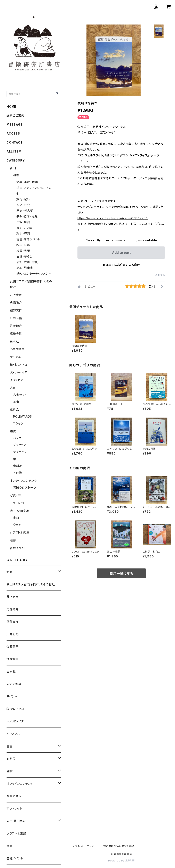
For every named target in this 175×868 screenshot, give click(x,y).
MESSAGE (15, 124)
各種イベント (18, 548)
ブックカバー (21, 445)
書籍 (16, 518)
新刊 (13, 168)
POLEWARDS (23, 416)
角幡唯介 (16, 303)
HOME (11, 106)
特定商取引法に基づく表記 (119, 846)
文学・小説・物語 (27, 182)
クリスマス (17, 380)
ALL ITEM (14, 151)
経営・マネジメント (28, 239)
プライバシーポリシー (85, 846)
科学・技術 (23, 245)
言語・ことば (24, 228)
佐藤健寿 (16, 326)
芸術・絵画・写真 (27, 262)
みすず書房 (17, 349)
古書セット (20, 395)
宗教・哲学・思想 (27, 216)
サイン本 (15, 357)
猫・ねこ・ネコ (19, 365)
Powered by (121, 861)
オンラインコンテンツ (23, 481)
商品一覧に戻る (121, 574)
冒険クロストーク (25, 487)
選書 (13, 540)
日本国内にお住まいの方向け (121, 265)
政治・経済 (23, 233)
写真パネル (17, 495)
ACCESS (13, 133)
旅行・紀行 (23, 199)
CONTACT (15, 142)
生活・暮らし (24, 256)
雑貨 (13, 431)
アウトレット (18, 503)
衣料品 (14, 409)
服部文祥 (16, 310)
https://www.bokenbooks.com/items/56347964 (113, 218)
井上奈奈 (16, 295)
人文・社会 (23, 205)
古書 (13, 388)
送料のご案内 (15, 115)
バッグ (17, 438)
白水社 (14, 341)
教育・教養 (23, 251)
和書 (16, 175)
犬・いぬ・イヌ (19, 372)
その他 (17, 473)
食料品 (18, 466)
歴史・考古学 (25, 211)
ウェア (17, 525)
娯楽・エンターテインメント (34, 274)
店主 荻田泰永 (19, 511)
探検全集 (16, 334)
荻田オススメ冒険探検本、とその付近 (31, 584)
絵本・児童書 (25, 268)
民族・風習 (23, 222)
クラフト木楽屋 (20, 532)
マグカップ (20, 452)
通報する (160, 275)
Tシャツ (18, 423)
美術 (16, 402)
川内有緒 (16, 318)
